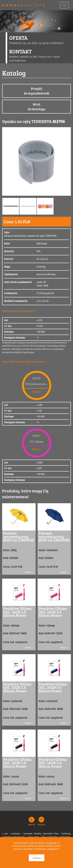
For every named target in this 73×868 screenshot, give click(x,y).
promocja (16, 834)
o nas (5, 834)
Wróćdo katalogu (37, 107)
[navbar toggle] (64, 5)
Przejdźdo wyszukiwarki (36, 91)
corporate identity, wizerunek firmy (41, 834)
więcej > (37, 392)
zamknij (37, 858)
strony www (33, 837)
